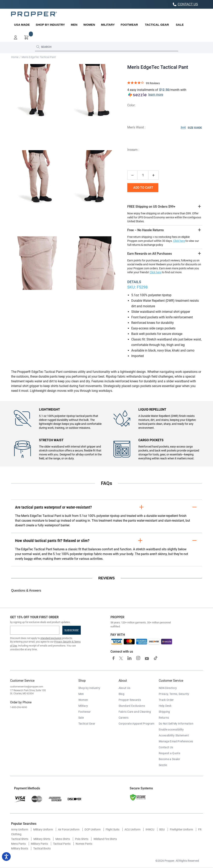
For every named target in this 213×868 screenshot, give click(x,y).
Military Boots (20, 848)
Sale (81, 718)
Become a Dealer (169, 759)
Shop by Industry (89, 688)
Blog (121, 694)
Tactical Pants (62, 844)
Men (81, 694)
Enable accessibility (171, 729)
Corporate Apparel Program (136, 724)
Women (83, 700)
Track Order (166, 700)
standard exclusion (51, 638)
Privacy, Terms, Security (174, 694)
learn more (156, 95)
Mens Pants (18, 844)
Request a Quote (169, 753)
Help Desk (165, 706)
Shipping (164, 712)
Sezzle (163, 765)
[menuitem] (22, 25)
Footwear (85, 712)
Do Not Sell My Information (176, 724)
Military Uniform (43, 829)
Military (83, 706)
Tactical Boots (42, 848)
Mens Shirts (63, 839)
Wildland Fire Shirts (105, 839)
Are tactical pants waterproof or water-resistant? (106, 507)
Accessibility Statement (174, 735)
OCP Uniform (93, 829)
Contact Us (166, 747)
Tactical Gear (87, 724)
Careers (124, 718)
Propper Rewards (130, 700)
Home (15, 57)
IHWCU (150, 829)
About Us (125, 688)
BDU (162, 829)
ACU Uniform (132, 829)
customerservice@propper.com (27, 687)
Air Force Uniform (69, 829)
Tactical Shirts (20, 839)
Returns (164, 718)
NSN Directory (168, 688)
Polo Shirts (82, 839)
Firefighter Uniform (181, 829)
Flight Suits (113, 829)
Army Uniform (20, 829)
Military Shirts (42, 839)
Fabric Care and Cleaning (135, 712)
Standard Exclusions (132, 706)
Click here (179, 241)
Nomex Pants (84, 844)
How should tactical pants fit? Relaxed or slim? (106, 540)
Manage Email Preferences (176, 741)
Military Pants (39, 844)
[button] (16, 37)
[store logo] (34, 14)
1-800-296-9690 (19, 707)
